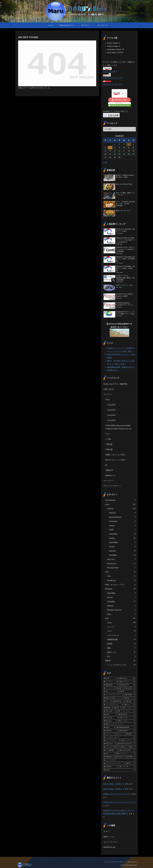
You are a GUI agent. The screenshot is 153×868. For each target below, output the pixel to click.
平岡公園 (109, 450)
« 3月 (105, 163)
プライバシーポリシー (112, 486)
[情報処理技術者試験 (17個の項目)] (126, 727)
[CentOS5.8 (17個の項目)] (128, 731)
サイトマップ (109, 481)
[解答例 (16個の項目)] (131, 734)
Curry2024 (111, 415)
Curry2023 (111, 410)
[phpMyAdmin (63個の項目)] (128, 685)
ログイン (107, 832)
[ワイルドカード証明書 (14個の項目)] (112, 747)
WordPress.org (109, 847)
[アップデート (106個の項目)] (111, 682)
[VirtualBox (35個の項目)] (130, 695)
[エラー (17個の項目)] (121, 734)
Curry (108, 400)
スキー (108, 434)
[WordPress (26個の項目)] (119, 701)
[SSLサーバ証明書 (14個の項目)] (128, 747)
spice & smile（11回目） (113, 784)
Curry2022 (111, 405)
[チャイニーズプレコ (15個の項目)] (112, 741)
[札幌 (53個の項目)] (121, 688)
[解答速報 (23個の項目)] (109, 708)
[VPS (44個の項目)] (111, 691)
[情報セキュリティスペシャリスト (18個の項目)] (119, 724)
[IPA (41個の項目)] (128, 691)
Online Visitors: (113, 43)
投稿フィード (109, 837)
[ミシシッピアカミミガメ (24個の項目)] (114, 705)
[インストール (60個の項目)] (110, 688)
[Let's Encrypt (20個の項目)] (111, 718)
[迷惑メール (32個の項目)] (130, 698)
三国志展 (109, 444)
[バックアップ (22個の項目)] (129, 708)
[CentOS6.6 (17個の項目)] (111, 731)
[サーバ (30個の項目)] (108, 701)
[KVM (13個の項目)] (110, 754)
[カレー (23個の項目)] (130, 705)
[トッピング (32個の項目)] (118, 698)
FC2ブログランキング (113, 84)
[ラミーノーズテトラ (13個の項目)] (119, 760)
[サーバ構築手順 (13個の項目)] (111, 750)
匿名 (127, 789)
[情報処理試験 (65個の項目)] (111, 685)
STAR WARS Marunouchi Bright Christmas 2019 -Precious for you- (119, 427)
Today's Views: (113, 46)
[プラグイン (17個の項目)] (109, 734)
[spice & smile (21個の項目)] (110, 711)
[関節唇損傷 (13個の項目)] (109, 757)
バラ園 (108, 439)
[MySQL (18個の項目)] (110, 727)
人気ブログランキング (113, 78)
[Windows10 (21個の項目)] (127, 714)
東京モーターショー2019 (115, 460)
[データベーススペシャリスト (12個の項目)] (114, 763)
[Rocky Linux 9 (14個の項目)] (110, 744)
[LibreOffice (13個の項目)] (121, 757)
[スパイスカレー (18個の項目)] (127, 721)
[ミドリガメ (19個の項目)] (128, 718)
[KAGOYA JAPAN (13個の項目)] (127, 750)
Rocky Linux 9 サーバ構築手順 (115, 384)
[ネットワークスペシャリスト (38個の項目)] (114, 695)
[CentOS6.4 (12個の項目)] (111, 767)
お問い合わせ (109, 389)
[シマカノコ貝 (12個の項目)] (127, 767)
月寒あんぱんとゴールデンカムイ (116, 794)
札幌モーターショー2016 (115, 455)
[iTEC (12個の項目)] (131, 763)
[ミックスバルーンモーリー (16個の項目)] (119, 737)
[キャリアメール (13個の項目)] (126, 754)
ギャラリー (108, 394)
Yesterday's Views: (115, 49)
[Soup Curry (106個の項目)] (127, 678)
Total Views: (112, 53)
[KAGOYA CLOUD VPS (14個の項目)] (127, 744)
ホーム (108, 862)
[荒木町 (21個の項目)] (111, 714)
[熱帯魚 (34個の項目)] (108, 698)
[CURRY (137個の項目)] (111, 678)
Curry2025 (111, 420)
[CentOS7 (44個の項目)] (130, 688)
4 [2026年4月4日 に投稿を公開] (129, 144)
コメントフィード (110, 842)
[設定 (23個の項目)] (118, 708)
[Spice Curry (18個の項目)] (111, 721)
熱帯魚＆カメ (111, 476)
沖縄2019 (109, 470)
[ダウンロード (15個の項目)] (129, 741)
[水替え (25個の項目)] (131, 701)
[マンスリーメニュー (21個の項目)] (127, 711)
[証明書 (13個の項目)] (131, 757)
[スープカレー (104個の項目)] (128, 682)
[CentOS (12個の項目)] (119, 770)
